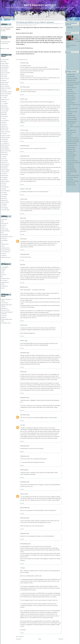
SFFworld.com (4, 303)
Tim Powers (4, 158)
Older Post (61, 639)
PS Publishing (4, 240)
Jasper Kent (4, 122)
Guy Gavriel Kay (5, 120)
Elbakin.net (4, 317)
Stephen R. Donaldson (6, 88)
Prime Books (4, 238)
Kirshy (22, 239)
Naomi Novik (4, 153)
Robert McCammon (6, 137)
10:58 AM (22, 250)
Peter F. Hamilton (5, 109)
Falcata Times (70, 91)
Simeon (22, 325)
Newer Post (19, 639)
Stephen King (4, 126)
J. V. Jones (3, 118)
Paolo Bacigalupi (5, 67)
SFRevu (3, 284)
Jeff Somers (4, 183)
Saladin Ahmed (5, 65)
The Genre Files (71, 159)
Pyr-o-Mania (70, 125)
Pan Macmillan (5, 235)
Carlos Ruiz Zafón (5, 210)
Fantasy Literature (71, 97)
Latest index (70, 27)
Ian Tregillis (4, 193)
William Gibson (5, 107)
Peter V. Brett (4, 75)
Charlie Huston (5, 117)
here (32, 48)
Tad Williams (4, 204)
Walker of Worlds (71, 183)
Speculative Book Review (73, 138)
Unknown (23, 494)
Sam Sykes (4, 189)
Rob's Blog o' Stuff (71, 130)
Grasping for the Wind (72, 112)
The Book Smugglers (72, 155)
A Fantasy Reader (71, 76)
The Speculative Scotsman (73, 175)
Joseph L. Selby (24, 189)
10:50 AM (22, 234)
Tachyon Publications (6, 250)
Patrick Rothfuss (5, 166)
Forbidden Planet (71, 103)
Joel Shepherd (4, 177)
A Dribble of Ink (71, 75)
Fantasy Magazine (71, 99)
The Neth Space (71, 166)
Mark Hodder (4, 115)
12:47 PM (22, 513)
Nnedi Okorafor (5, 155)
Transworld (4, 256)
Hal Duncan (4, 90)
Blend (22, 218)
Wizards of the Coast (6, 257)
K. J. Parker (4, 156)
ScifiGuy (69, 136)
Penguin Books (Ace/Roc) (7, 236)
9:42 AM (22, 195)
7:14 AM (22, 141)
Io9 (2, 277)
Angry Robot (4, 219)
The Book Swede (71, 157)
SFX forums (4, 316)
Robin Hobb (4, 113)
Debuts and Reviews (72, 88)
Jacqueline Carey (5, 82)
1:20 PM (22, 321)
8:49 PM (22, 465)
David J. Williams (5, 202)
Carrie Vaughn (4, 195)
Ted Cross (23, 130)
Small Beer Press (5, 244)
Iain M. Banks (4, 69)
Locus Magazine (5, 267)
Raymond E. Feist (5, 99)
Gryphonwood (4, 286)
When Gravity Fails (72, 185)
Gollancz (3, 227)
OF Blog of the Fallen (72, 119)
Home (40, 639)
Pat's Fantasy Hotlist (40, 5)
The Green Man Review (72, 161)
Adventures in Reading (72, 78)
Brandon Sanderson (5, 170)
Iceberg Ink (70, 114)
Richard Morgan (5, 147)
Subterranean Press (5, 248)
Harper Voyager (5, 229)
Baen (2, 221)
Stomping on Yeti (71, 149)
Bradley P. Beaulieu (6, 73)
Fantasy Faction (71, 95)
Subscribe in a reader (5, 48)
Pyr (2, 242)
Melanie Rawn (4, 162)
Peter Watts (4, 196)
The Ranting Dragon (72, 170)
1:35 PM (22, 336)
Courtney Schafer (5, 172)
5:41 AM (22, 539)
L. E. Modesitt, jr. (5, 143)
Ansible (3, 271)
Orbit (2, 233)
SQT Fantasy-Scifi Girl (72, 145)
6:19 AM (22, 95)
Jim (21, 425)
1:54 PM (22, 348)
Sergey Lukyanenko (6, 132)
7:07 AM (22, 126)
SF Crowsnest (4, 280)
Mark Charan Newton (6, 151)
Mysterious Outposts (72, 117)
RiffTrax (22, 341)
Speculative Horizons (72, 144)
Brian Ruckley (4, 168)
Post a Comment (20, 637)
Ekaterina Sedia (5, 175)
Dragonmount (4, 308)
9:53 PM (22, 489)
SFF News (3, 275)
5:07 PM (22, 421)
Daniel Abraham (5, 63)
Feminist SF (70, 101)
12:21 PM (22, 283)
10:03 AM (22, 214)
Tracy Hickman (5, 111)
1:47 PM (22, 529)
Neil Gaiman (4, 105)
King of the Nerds (71, 115)
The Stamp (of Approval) (73, 177)
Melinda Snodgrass (5, 181)
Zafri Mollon (24, 415)
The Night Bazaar (71, 168)
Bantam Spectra (5, 223)
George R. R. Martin (6, 136)
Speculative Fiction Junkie (73, 140)
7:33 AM (22, 563)
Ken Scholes (4, 174)
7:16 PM (22, 633)
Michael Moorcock (5, 145)
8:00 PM (22, 452)
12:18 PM (22, 260)
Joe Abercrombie (5, 59)
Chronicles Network (6, 278)
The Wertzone (70, 179)
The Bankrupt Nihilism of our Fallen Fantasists (35, 22)
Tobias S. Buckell (5, 78)
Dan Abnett (4, 61)
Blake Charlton (5, 84)
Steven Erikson (5, 96)
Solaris (3, 246)
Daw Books (4, 225)
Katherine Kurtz (5, 128)
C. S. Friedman (5, 103)
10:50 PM (22, 503)
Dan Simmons (4, 179)
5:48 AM (22, 83)
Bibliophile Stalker (71, 80)
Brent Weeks (4, 198)
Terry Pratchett (4, 160)
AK (21, 568)
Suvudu (3, 288)
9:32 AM (22, 184)
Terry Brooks (4, 77)
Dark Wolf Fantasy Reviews (73, 82)
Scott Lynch (4, 134)
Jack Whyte (4, 206)
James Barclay (4, 71)
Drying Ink (70, 89)
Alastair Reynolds (5, 164)
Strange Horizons (5, 282)
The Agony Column (72, 151)
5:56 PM (22, 441)
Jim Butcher (4, 80)
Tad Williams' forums (6, 323)
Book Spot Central (5, 310)
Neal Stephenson (5, 187)
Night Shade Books (5, 231)
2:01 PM (22, 367)
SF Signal (3, 269)
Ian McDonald (4, 139)
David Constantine (5, 86)
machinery (23, 63)
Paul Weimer (24, 87)
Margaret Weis (4, 200)
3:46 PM (22, 410)
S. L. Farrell (4, 98)
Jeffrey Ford (4, 101)
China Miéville (4, 141)
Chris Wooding (5, 208)
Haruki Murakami (5, 149)
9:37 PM (22, 477)
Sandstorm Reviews (72, 132)
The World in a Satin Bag (73, 181)
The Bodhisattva (71, 153)
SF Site (3, 273)
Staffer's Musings (71, 147)
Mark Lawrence (5, 130)
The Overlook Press (6, 252)
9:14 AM (22, 151)
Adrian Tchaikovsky (6, 191)
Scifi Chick (70, 134)
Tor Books (3, 254)
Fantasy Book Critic (72, 93)
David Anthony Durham (6, 92)
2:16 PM (22, 393)
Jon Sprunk (4, 185)
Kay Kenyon (4, 124)
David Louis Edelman (6, 94)
